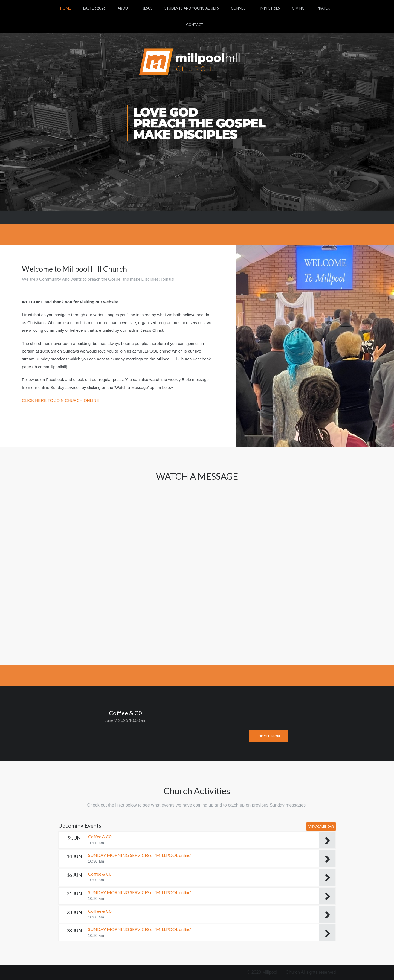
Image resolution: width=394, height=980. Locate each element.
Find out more (268, 736)
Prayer (323, 8)
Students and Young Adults (192, 8)
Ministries (270, 8)
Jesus (147, 8)
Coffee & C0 (100, 837)
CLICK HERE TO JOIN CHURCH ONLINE (60, 400)
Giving (298, 8)
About (124, 8)
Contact (195, 25)
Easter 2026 (94, 8)
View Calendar (321, 826)
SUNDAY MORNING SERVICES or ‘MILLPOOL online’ (139, 855)
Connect (240, 8)
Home (66, 8)
